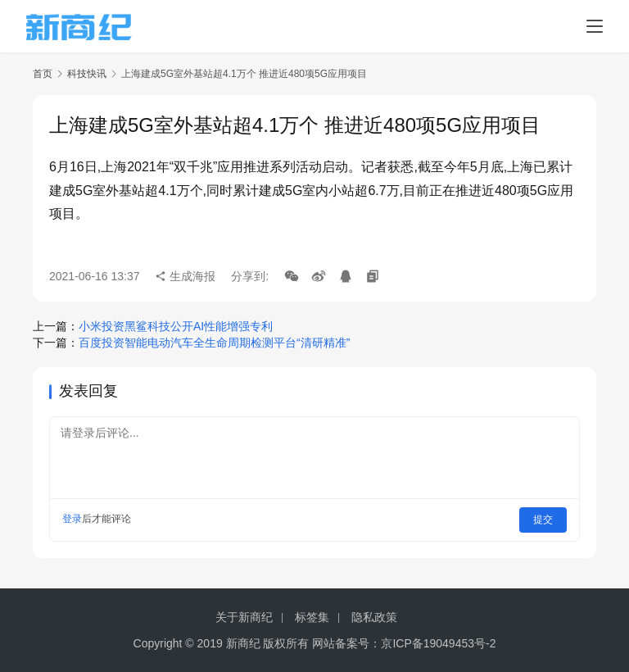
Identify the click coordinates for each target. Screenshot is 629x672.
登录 (72, 519)
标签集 (312, 617)
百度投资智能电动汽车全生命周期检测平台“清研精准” (214, 343)
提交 (544, 519)
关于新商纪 (244, 617)
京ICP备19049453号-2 (438, 643)
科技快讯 (87, 74)
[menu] (595, 26)
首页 (43, 74)
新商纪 (243, 643)
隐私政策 (374, 617)
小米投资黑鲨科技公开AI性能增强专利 (176, 326)
